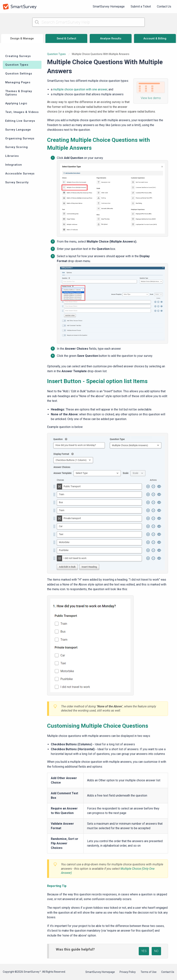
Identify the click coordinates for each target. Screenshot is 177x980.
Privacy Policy (128, 972)
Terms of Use (149, 972)
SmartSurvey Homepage (109, 6)
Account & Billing (155, 38)
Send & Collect (66, 38)
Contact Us (164, 6)
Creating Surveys (18, 56)
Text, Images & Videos (22, 112)
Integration (14, 165)
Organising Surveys (20, 138)
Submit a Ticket (141, 6)
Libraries (12, 156)
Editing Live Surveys (20, 121)
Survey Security (17, 182)
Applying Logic (16, 103)
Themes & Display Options (19, 93)
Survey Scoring (17, 147)
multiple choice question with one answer (80, 89)
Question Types (17, 65)
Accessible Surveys (20, 174)
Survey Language (18, 130)
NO (156, 951)
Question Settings (19, 74)
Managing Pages (18, 82)
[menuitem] (109, 7)
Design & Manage (22, 38)
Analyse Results (111, 38)
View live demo (151, 98)
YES (144, 951)
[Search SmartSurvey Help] (88, 22)
